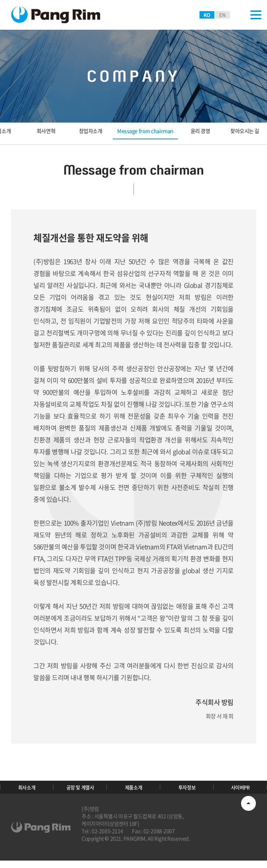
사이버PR (240, 791)
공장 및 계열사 (80, 791)
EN (222, 15)
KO (207, 15)
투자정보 (187, 791)
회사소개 (27, 791)
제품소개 (133, 791)
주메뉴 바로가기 (0, 0)
